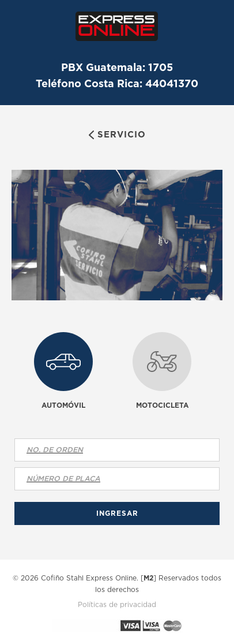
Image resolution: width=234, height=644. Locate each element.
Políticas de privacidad (117, 605)
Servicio (122, 134)
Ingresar (117, 513)
